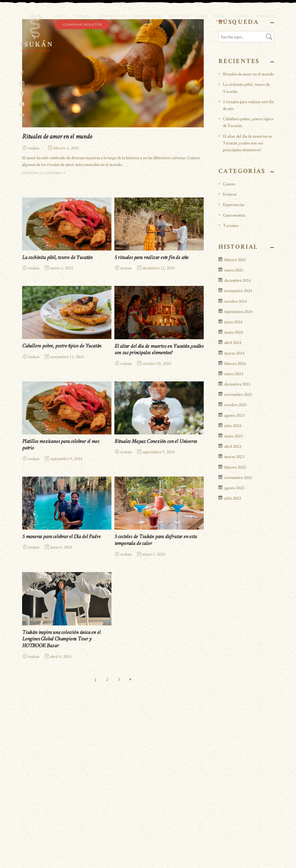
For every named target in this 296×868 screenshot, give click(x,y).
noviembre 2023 (238, 557)
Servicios (179, 16)
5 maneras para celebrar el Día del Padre (61, 700)
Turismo (231, 388)
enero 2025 (234, 433)
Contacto (266, 16)
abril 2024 (233, 506)
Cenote (229, 347)
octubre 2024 (236, 464)
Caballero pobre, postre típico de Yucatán (62, 510)
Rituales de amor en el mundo (57, 300)
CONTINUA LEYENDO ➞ (44, 337)
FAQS (202, 16)
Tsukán (82, 16)
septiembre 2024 (238, 474)
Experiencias (111, 16)
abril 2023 (233, 609)
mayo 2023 (234, 599)
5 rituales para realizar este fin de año (151, 421)
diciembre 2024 (237, 443)
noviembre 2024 (238, 454)
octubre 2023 (236, 568)
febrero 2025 (235, 423)
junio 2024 (233, 485)
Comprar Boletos (83, 25)
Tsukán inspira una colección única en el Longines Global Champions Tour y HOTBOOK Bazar (61, 803)
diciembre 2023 (237, 547)
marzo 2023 (234, 620)
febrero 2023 (235, 630)
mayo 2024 (234, 495)
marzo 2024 (234, 516)
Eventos (230, 357)
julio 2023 (233, 589)
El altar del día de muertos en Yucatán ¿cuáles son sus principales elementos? (248, 306)
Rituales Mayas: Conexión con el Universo (156, 605)
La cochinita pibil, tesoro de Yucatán (57, 421)
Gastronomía (234, 378)
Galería (241, 16)
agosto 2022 (234, 651)
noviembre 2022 (238, 640)
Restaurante (147, 16)
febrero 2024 (235, 526)
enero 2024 (234, 537)
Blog (219, 16)
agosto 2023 (234, 578)
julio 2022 (233, 661)
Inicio (61, 16)
